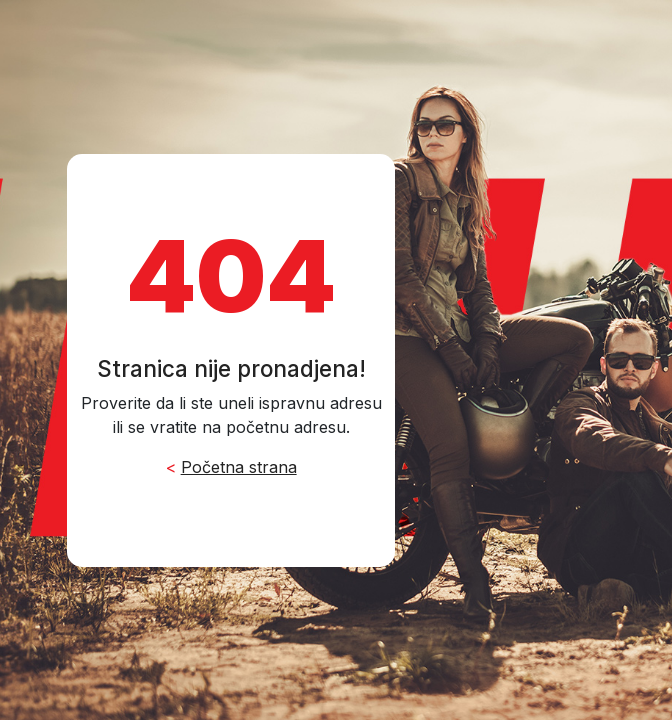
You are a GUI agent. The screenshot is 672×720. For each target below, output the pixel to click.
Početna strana (239, 467)
